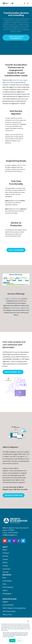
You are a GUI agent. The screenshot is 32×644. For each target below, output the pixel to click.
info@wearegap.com (10, 535)
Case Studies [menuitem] (7, 581)
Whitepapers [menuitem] (7, 594)
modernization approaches (20, 308)
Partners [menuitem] (6, 572)
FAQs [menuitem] (4, 584)
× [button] (28, 621)
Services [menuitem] (5, 556)
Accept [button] (12, 641)
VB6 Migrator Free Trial (14, 495)
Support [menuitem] (5, 602)
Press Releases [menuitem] (8, 587)
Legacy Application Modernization (16, 38)
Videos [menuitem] (5, 590)
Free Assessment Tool (13, 372)
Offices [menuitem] (5, 563)
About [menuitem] (5, 550)
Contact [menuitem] (5, 566)
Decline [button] (20, 641)
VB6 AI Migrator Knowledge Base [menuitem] (14, 608)
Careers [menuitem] (5, 559)
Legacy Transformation (13, 299)
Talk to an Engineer (16, 250)
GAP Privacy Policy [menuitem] (9, 611)
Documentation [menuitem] (8, 605)
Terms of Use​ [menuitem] (7, 615)
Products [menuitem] (6, 553)
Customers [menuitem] (6, 569)
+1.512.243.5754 (13, 533)
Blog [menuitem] (4, 578)
